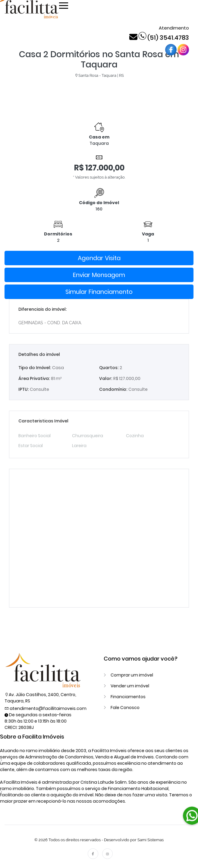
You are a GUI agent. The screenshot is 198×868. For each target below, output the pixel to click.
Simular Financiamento (99, 292)
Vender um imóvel (130, 686)
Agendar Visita (99, 258)
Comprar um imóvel (132, 675)
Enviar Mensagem (99, 275)
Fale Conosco (125, 708)
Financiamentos (128, 697)
